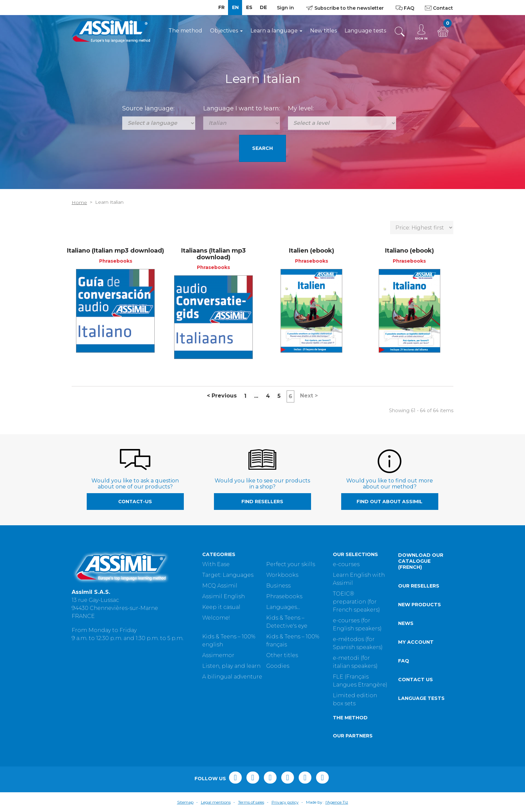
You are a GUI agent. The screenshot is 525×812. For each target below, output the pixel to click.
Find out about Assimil (390, 502)
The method (185, 31)
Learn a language (276, 31)
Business (278, 586)
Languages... (283, 607)
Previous (222, 396)
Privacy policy (285, 802)
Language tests (365, 31)
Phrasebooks (284, 596)
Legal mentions (216, 802)
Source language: (148, 108)
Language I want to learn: (242, 108)
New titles (323, 31)
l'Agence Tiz (337, 802)
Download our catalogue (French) (421, 561)
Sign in (285, 8)
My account (416, 642)
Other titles (282, 655)
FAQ (404, 661)
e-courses (346, 564)
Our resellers (419, 586)
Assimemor (218, 655)
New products (420, 605)
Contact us (416, 680)
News (406, 623)
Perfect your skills (291, 564)
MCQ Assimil (220, 586)
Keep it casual (221, 607)
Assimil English (223, 596)
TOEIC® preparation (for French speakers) (356, 602)
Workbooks (282, 575)
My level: (301, 108)
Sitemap (185, 802)
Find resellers (262, 502)
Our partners (353, 736)
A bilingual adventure (232, 677)
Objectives (226, 31)
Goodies (278, 666)
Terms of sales (251, 802)
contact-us (135, 502)
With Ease (216, 564)
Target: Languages (228, 575)
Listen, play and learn (231, 666)
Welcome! (216, 618)
